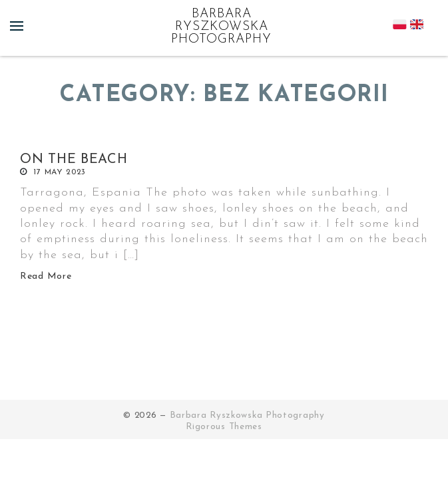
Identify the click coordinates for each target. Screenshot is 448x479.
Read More (46, 276)
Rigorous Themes (224, 427)
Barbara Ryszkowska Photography (221, 27)
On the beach (74, 160)
